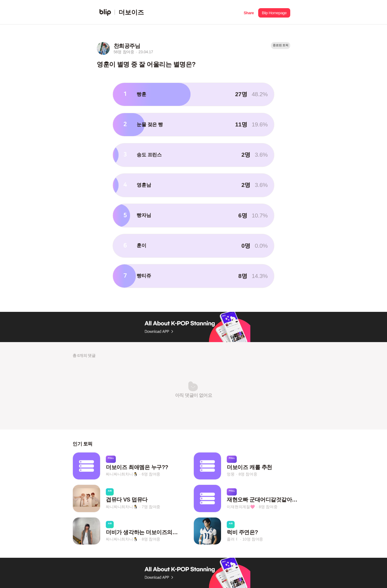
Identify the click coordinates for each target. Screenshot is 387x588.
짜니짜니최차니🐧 (122, 474)
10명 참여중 (253, 539)
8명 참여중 (248, 474)
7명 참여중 (151, 507)
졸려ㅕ (233, 539)
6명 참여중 (151, 474)
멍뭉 (231, 474)
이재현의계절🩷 (241, 507)
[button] (249, 12)
